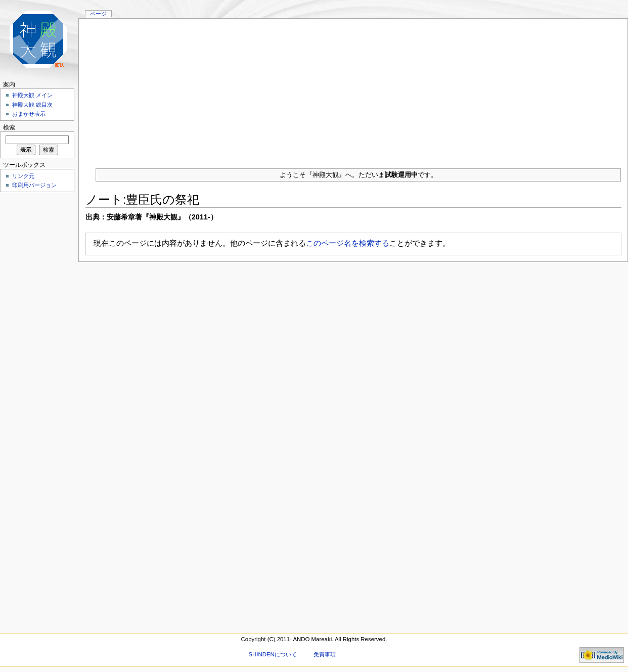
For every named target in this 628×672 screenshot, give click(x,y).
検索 (9, 127)
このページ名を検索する (348, 243)
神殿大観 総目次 (32, 105)
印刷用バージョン (34, 185)
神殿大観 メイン (32, 95)
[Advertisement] (353, 89)
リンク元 (23, 176)
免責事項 (325, 654)
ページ (98, 14)
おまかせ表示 (29, 114)
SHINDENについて (272, 654)
